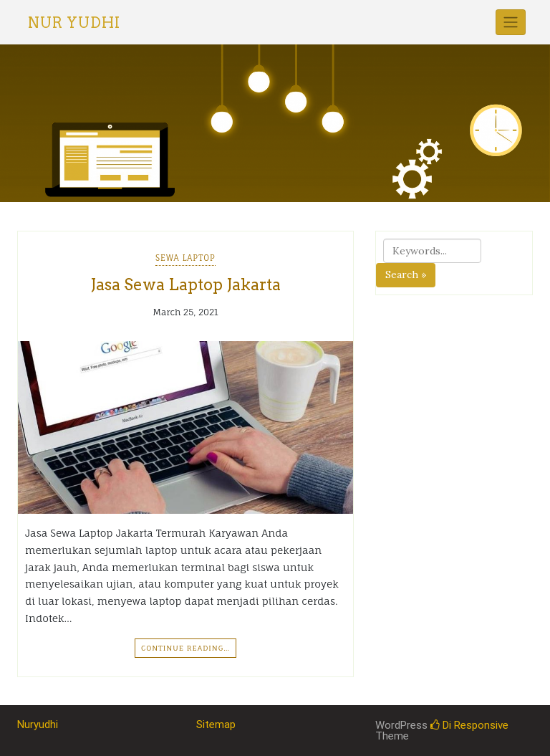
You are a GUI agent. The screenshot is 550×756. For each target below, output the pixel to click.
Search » (406, 274)
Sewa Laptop (185, 258)
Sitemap (216, 724)
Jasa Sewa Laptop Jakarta (185, 284)
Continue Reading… (185, 648)
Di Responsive (469, 725)
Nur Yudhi (74, 23)
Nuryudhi (38, 724)
